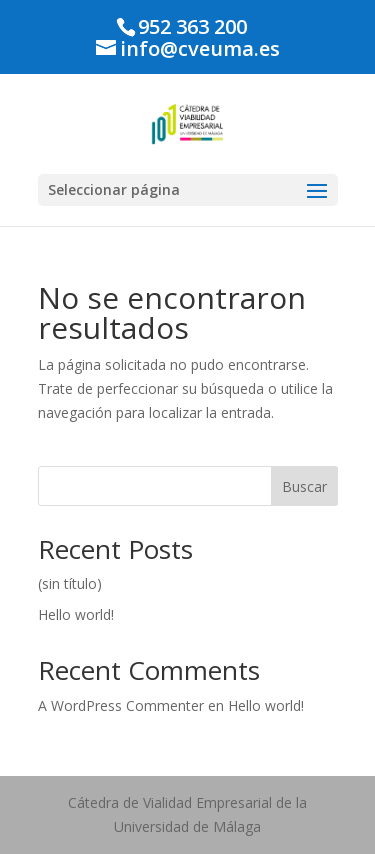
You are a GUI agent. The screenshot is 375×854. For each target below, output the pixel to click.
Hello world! (76, 614)
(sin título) (70, 583)
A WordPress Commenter (121, 705)
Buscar (304, 486)
